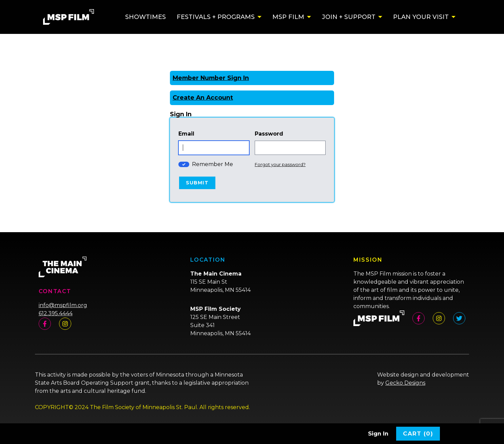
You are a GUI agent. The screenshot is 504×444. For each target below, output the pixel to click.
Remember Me (212, 164)
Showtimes (146, 17)
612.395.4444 (56, 313)
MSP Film (288, 17)
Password (269, 134)
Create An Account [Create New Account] (203, 97)
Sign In (378, 433)
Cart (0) (418, 433)
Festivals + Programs (216, 17)
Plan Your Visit (421, 17)
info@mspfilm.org (63, 305)
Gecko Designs (405, 383)
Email (186, 134)
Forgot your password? (280, 164)
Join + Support (349, 17)
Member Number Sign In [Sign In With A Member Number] (211, 78)
